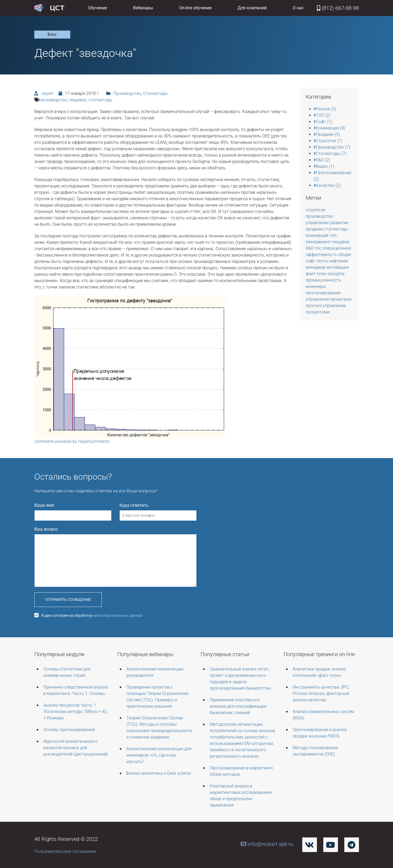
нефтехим (338, 261)
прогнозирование (323, 293)
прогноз (314, 306)
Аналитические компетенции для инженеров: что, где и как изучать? (159, 755)
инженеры (316, 286)
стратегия (316, 210)
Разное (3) (325, 109)
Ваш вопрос (46, 529)
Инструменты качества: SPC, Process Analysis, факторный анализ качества (321, 693)
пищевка (78, 100)
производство (53, 100)
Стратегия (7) (328, 141)
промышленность (323, 280)
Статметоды (155, 93)
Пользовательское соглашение (65, 851)
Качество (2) (327, 185)
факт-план (317, 274)
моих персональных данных (118, 615)
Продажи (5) (327, 134)
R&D (310, 248)
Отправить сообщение (68, 599)
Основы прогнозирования (69, 730)
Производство (127, 93)
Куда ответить (134, 505)
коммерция (318, 235)
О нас (298, 8)
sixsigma (336, 274)
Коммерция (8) (329, 128)
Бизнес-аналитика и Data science (159, 773)
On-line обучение (195, 8)
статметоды (100, 100)
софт (311, 261)
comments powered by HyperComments (72, 441)
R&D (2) (322, 160)
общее (344, 255)
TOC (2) (322, 115)
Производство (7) (332, 147)
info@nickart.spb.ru (267, 844)
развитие (339, 223)
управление (318, 223)
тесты (323, 261)
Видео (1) (324, 166)
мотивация (338, 267)
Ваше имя (44, 505)
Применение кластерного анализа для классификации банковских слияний (238, 706)
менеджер (316, 267)
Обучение (98, 8)
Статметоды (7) (330, 154)
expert (47, 93)
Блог (52, 34)
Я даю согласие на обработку (88, 615)
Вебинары (143, 8)
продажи (315, 229)
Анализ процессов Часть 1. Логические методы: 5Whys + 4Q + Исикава (75, 712)
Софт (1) (323, 122)
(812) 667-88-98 (338, 8)
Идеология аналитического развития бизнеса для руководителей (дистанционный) (76, 748)
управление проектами (329, 299)
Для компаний (252, 8)
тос (319, 248)
